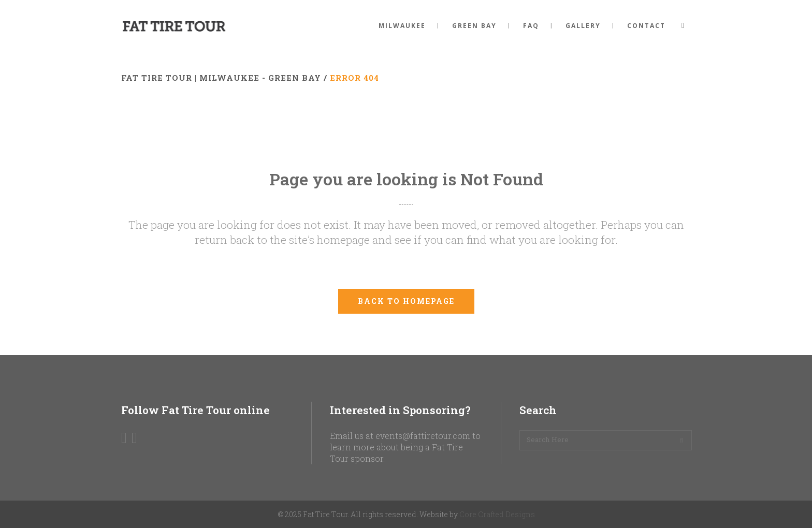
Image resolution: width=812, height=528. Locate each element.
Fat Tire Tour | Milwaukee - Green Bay (221, 78)
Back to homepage (406, 301)
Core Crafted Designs (497, 514)
